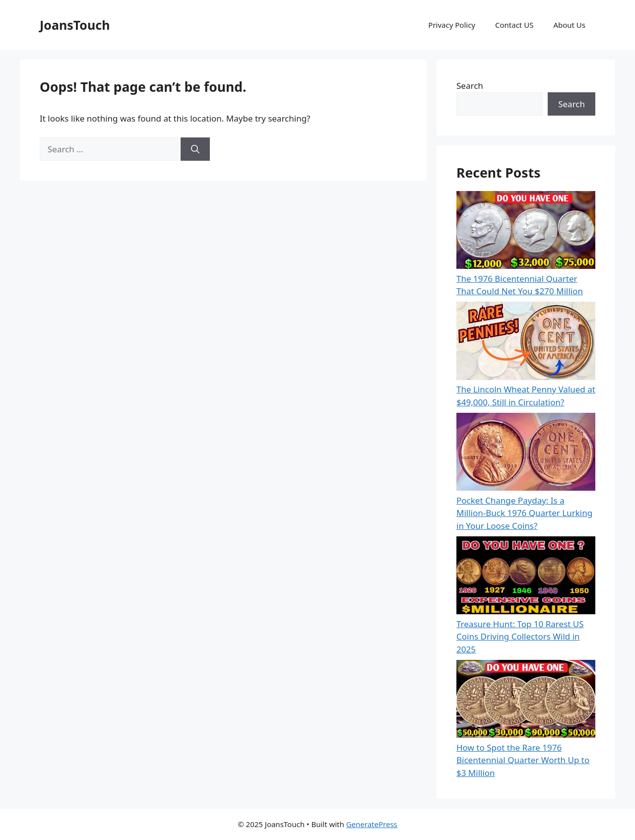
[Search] (195, 149)
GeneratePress (372, 824)
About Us (569, 25)
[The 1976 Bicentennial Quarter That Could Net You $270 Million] (526, 232)
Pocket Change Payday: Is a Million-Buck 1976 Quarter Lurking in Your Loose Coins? (524, 513)
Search (470, 86)
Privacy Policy (452, 25)
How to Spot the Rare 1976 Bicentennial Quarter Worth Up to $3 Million (523, 760)
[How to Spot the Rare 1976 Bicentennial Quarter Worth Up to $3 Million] (526, 701)
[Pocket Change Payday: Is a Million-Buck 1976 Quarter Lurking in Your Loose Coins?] (526, 453)
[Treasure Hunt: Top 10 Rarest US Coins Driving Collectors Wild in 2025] (526, 577)
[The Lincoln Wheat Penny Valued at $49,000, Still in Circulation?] (526, 342)
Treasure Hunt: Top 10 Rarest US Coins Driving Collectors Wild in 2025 (520, 637)
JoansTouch (75, 25)
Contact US (514, 25)
